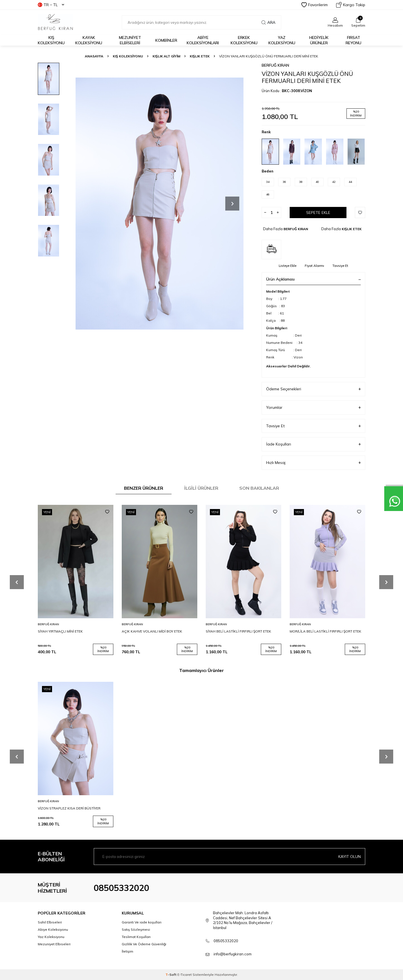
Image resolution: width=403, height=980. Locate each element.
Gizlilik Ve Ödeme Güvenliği (144, 944)
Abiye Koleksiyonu (53, 929)
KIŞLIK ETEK (200, 56)
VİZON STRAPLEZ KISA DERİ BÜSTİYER (69, 808)
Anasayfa (94, 56)
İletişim (127, 951)
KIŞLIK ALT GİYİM (166, 56)
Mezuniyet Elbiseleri (130, 40)
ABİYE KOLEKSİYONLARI (203, 40)
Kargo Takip (351, 5)
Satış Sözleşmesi (136, 929)
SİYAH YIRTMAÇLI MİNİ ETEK (60, 631)
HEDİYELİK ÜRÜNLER (319, 40)
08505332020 (121, 888)
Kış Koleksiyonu (51, 40)
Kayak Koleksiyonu (89, 40)
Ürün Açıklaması (313, 279)
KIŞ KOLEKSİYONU (128, 56)
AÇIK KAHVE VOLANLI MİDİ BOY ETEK (152, 631)
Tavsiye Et (340, 266)
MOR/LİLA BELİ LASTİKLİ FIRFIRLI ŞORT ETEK (325, 631)
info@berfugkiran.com (233, 954)
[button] (232, 204)
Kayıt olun (350, 857)
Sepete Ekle (318, 213)
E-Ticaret (185, 975)
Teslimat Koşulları (136, 937)
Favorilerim (315, 5)
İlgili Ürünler (201, 488)
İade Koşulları (313, 444)
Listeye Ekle (288, 266)
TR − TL (51, 5)
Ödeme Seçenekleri (313, 389)
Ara (268, 22)
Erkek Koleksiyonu (244, 40)
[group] (160, 203)
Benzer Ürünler (144, 488)
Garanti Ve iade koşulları (142, 922)
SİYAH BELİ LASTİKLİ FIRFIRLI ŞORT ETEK (238, 631)
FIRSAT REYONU (353, 40)
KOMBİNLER (166, 40)
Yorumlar (313, 408)
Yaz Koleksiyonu (282, 40)
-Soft (171, 975)
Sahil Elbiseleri (50, 922)
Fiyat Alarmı (314, 266)
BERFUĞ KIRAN (275, 65)
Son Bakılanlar (259, 488)
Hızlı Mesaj (313, 463)
